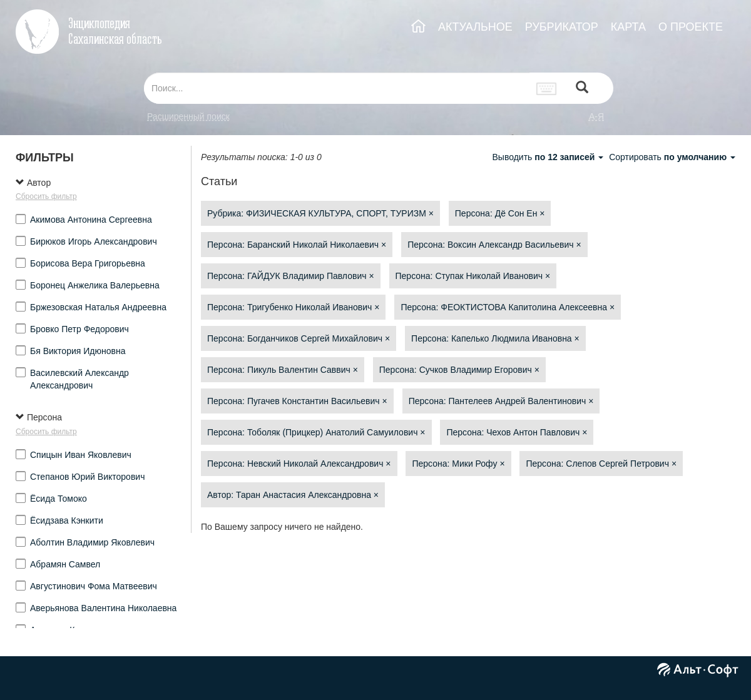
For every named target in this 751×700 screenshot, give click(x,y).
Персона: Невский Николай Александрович (299, 464)
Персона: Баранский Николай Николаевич (297, 245)
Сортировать (672, 157)
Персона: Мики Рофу (458, 464)
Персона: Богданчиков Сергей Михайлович (299, 338)
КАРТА (628, 27)
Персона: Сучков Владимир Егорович (459, 370)
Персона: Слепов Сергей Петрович (601, 464)
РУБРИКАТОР (562, 27)
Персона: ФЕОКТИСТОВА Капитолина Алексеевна (508, 307)
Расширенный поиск (188, 116)
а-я (596, 116)
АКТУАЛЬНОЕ (475, 27)
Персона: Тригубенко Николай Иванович (293, 307)
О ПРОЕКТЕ (691, 27)
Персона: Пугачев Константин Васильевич (297, 401)
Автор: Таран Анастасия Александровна (293, 495)
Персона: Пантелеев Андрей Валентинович (501, 401)
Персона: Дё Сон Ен (500, 213)
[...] (337, 88)
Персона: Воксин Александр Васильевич (494, 245)
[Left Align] (582, 89)
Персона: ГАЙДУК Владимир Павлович (291, 276)
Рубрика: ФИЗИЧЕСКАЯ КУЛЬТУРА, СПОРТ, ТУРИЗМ (320, 213)
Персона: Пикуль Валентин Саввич (283, 370)
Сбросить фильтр (46, 196)
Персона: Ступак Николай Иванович (473, 276)
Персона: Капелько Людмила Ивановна (495, 338)
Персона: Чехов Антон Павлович (517, 432)
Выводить (549, 157)
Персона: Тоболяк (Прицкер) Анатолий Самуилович (316, 432)
